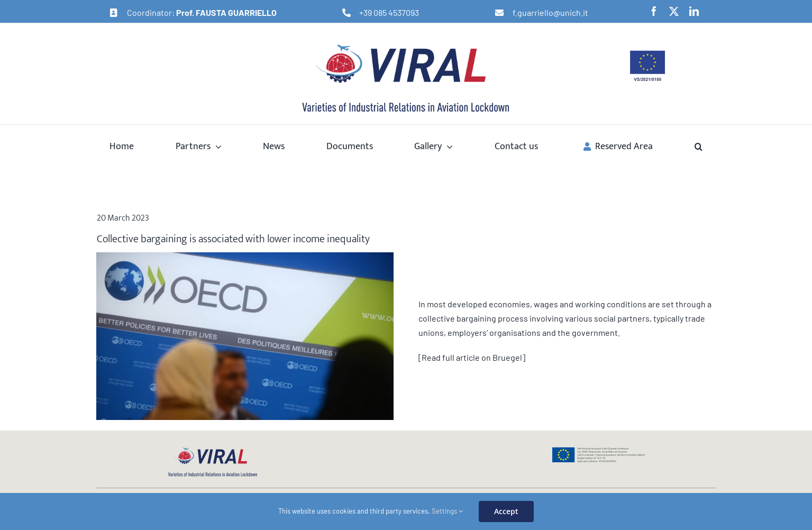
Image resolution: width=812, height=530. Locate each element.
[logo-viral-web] (213, 450)
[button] (699, 146)
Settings (447, 511)
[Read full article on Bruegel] (472, 357)
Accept (506, 511)
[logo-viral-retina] (406, 46)
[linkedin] (694, 11)
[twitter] (674, 11)
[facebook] (654, 11)
